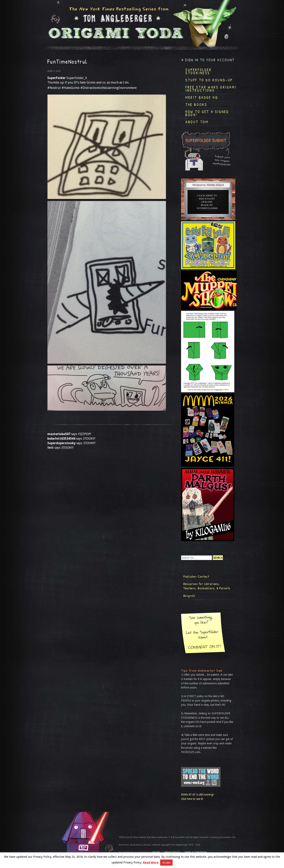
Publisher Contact (196, 576)
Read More (151, 862)
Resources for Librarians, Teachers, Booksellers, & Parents (207, 586)
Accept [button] (166, 863)
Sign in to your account (210, 60)
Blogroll (189, 596)
